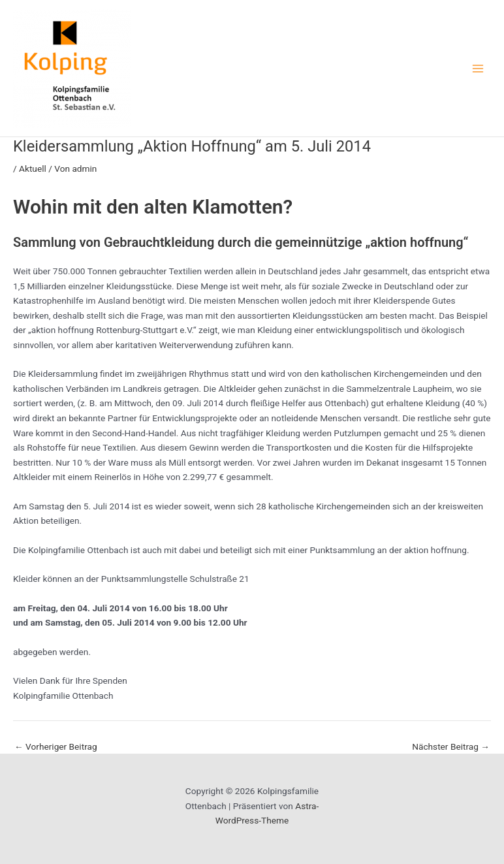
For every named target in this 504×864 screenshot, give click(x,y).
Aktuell (33, 168)
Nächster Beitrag (451, 747)
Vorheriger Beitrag (56, 747)
